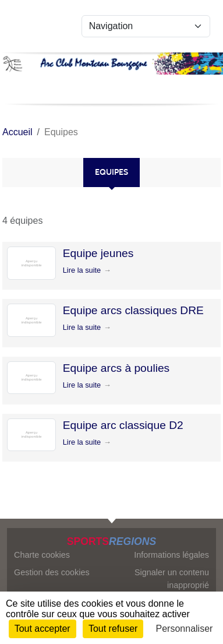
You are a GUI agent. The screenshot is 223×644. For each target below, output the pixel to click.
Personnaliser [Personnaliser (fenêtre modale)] (185, 629)
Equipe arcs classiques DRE (133, 310)
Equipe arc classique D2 (123, 425)
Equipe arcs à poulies (116, 368)
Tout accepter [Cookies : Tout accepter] (43, 629)
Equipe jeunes (98, 253)
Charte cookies (42, 555)
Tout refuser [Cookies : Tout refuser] (113, 629)
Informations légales (171, 555)
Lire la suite (82, 270)
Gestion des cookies (52, 572)
